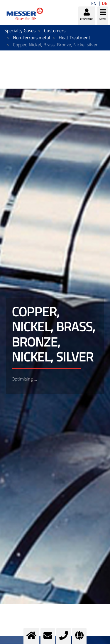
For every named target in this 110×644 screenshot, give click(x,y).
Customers (55, 31)
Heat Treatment (75, 38)
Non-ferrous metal (32, 38)
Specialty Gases (20, 31)
